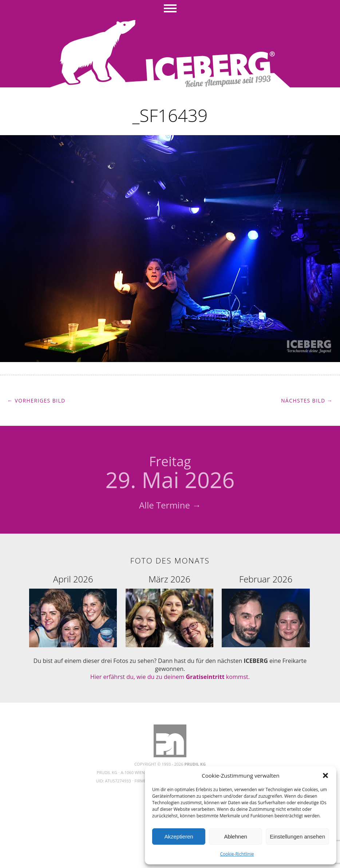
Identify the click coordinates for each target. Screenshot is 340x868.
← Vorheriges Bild (36, 400)
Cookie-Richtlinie (237, 854)
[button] (325, 775)
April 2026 (73, 579)
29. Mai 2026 (170, 474)
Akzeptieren (179, 836)
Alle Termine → (170, 505)
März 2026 (169, 579)
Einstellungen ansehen (297, 836)
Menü (170, 9)
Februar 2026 (266, 579)
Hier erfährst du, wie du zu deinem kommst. (170, 677)
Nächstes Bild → (307, 400)
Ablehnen (235, 836)
